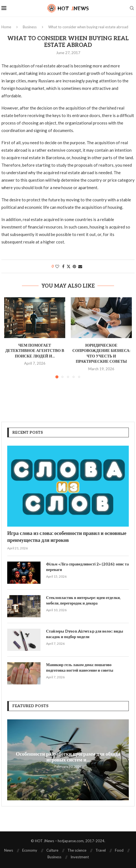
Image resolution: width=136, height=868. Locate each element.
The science (77, 850)
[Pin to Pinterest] (74, 266)
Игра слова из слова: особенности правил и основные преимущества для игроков (67, 537)
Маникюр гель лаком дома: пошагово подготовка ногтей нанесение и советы (80, 668)
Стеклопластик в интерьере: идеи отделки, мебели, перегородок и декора (83, 601)
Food (119, 850)
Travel (101, 850)
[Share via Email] (80, 266)
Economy (30, 850)
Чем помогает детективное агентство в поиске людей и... (35, 351)
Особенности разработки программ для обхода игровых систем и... (68, 757)
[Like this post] (57, 266)
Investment (80, 857)
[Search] (132, 8)
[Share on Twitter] (69, 266)
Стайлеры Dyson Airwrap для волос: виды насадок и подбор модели (85, 634)
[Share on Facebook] (63, 266)
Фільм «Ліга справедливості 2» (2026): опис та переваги (87, 567)
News (9, 850)
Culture (52, 850)
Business (30, 27)
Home (6, 27)
